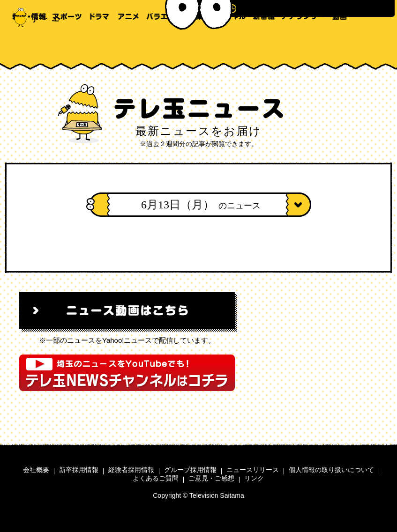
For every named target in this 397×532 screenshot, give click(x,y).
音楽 (196, 47)
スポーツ (67, 47)
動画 (340, 47)
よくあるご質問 (156, 478)
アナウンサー (303, 47)
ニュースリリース (253, 470)
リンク (254, 478)
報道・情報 (29, 47)
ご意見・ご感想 (211, 478)
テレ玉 (33, 16)
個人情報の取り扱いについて (331, 470)
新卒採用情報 (79, 470)
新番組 (264, 47)
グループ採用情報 (190, 470)
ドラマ (100, 47)
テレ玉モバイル (379, 47)
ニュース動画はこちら (127, 310)
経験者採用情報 (131, 470)
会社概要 (36, 470)
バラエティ (163, 47)
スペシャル (228, 47)
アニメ (128, 47)
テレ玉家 (361, 47)
